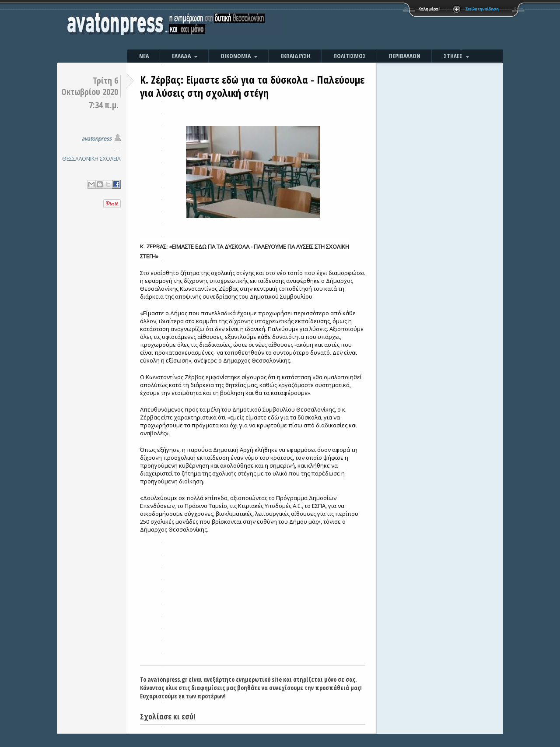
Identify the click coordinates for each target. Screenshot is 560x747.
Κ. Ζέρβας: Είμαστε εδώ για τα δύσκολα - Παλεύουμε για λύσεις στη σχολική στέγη (252, 86)
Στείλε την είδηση (482, 9)
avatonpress (96, 139)
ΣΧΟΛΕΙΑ (110, 159)
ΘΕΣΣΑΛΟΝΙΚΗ (80, 159)
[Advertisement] (374, 26)
